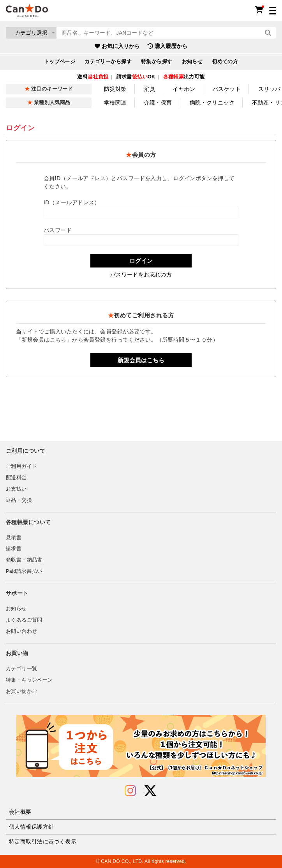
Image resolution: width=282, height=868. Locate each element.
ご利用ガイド (21, 466)
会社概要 (20, 812)
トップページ (60, 62)
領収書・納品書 (24, 560)
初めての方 (225, 62)
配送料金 (16, 478)
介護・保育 (158, 103)
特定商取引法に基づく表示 (43, 841)
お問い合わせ (21, 631)
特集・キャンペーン (29, 680)
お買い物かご (21, 691)
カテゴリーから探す (108, 62)
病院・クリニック (212, 103)
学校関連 (115, 103)
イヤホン (184, 89)
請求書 (14, 549)
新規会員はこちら (141, 360)
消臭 (150, 89)
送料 (93, 77)
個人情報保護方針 (31, 827)
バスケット (227, 89)
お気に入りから (117, 46)
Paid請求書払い (24, 571)
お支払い (16, 489)
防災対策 (115, 89)
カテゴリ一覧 (21, 669)
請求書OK (136, 77)
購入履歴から (167, 46)
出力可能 (184, 77)
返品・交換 (19, 500)
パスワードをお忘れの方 (141, 275)
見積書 (14, 538)
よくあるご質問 (24, 620)
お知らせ (192, 62)
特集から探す (157, 62)
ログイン (141, 261)
